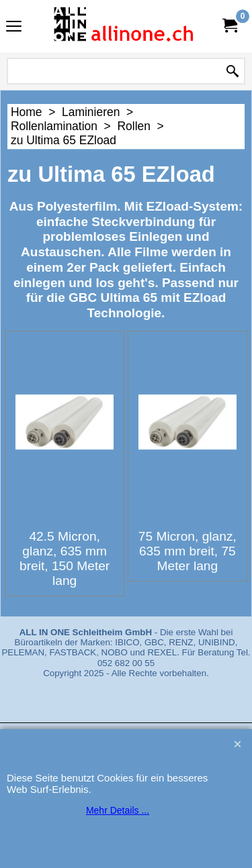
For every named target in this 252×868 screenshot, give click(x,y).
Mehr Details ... (118, 810)
